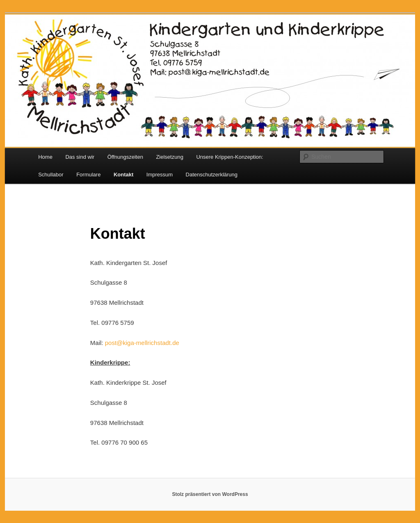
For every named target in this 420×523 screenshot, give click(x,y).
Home (45, 157)
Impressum (160, 175)
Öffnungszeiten (125, 157)
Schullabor (51, 175)
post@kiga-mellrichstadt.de (142, 343)
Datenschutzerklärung (212, 175)
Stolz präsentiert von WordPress (210, 494)
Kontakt (123, 175)
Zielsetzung (169, 157)
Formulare (88, 175)
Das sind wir (80, 157)
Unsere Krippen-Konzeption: (229, 157)
